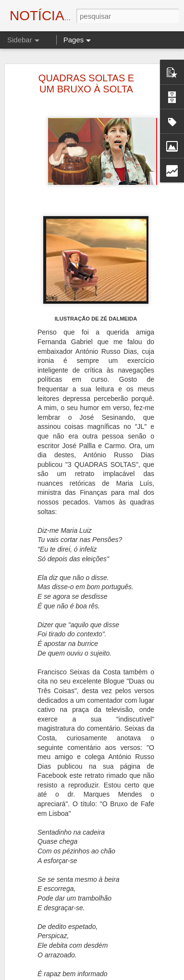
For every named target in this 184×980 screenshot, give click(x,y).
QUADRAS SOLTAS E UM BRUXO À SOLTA (86, 83)
